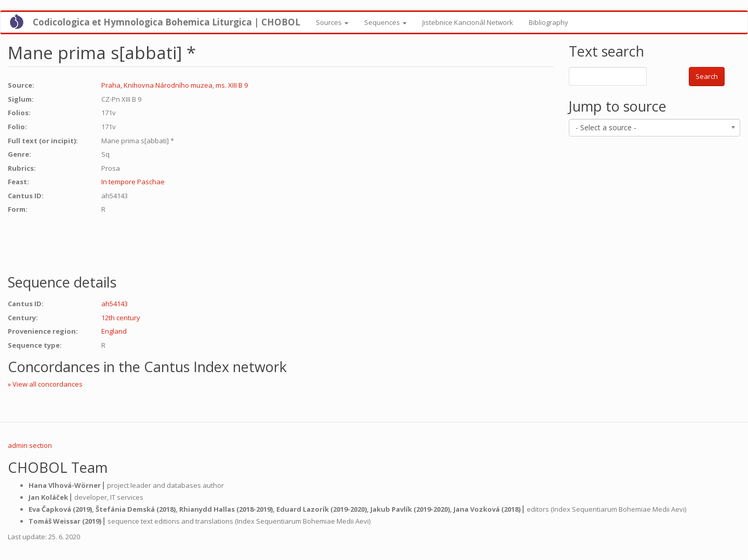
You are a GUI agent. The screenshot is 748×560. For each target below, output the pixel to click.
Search (707, 76)
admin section (30, 445)
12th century (121, 318)
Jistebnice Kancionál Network (468, 22)
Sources (332, 22)
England (114, 331)
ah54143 (115, 304)
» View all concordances (45, 384)
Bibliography (549, 22)
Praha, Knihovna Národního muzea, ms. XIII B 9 (175, 85)
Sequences (385, 22)
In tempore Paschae (133, 182)
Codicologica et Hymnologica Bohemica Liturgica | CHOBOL (166, 22)
